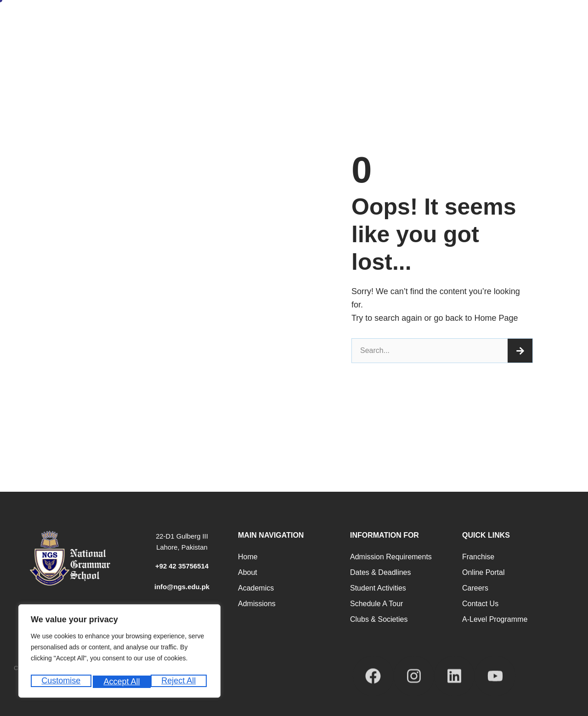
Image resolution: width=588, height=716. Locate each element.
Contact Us (480, 604)
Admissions (265, 25)
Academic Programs (323, 25)
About (248, 572)
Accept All (180, 682)
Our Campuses (560, 25)
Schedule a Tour (376, 604)
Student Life (448, 25)
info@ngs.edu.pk (182, 587)
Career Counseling (391, 25)
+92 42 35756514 (182, 566)
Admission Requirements (391, 557)
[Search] (520, 351)
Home (184, 25)
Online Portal (483, 572)
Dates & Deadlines (381, 572)
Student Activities (378, 588)
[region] (119, 653)
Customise (60, 682)
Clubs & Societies (379, 619)
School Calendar (502, 25)
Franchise (478, 557)
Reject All (121, 682)
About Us (220, 25)
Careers (475, 588)
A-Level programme (495, 619)
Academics (256, 588)
